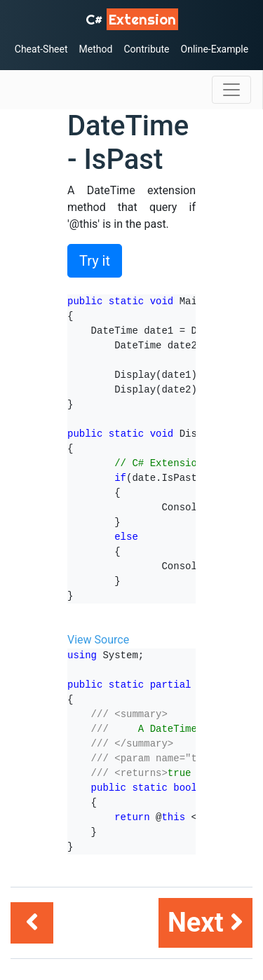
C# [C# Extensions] (132, 19)
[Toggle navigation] (231, 90)
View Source (98, 640)
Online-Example (215, 49)
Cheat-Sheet (41, 49)
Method (96, 49)
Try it (95, 261)
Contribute (146, 49)
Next (205, 923)
